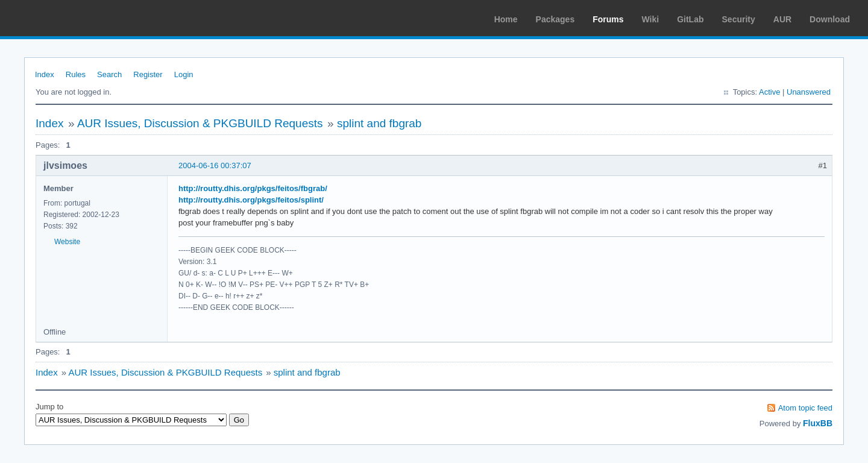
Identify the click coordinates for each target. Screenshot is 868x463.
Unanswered (809, 92)
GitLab (690, 19)
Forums (608, 19)
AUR (782, 19)
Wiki (651, 19)
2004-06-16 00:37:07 (215, 165)
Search (109, 74)
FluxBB (818, 423)
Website (67, 242)
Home (506, 19)
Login (184, 74)
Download (830, 19)
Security (739, 19)
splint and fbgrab (379, 123)
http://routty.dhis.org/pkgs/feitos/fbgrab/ (253, 188)
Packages (555, 19)
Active (769, 92)
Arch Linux (66, 18)
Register (148, 74)
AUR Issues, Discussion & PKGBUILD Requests (200, 123)
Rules (76, 74)
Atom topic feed (805, 408)
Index (45, 74)
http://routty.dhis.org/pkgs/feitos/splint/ (251, 200)
